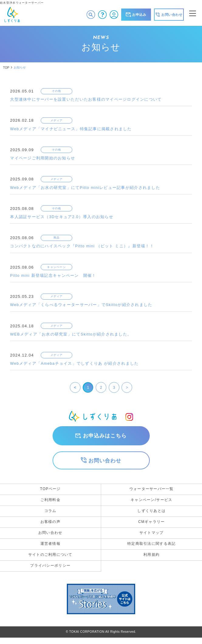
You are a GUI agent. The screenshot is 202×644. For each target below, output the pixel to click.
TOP (6, 68)
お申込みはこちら (105, 438)
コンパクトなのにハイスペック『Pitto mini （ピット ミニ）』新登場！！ (82, 248)
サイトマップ (152, 538)
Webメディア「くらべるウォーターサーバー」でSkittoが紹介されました (82, 307)
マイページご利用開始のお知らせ (43, 159)
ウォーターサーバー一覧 (152, 492)
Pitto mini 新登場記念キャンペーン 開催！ (53, 277)
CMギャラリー (152, 526)
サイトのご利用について (50, 561)
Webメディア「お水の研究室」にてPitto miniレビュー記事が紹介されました (86, 188)
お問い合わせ (105, 463)
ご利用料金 (51, 503)
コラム (50, 515)
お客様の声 (51, 526)
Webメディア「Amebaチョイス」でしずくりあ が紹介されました (75, 366)
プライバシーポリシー (50, 572)
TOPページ (50, 492)
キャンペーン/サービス (152, 503)
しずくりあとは (151, 515)
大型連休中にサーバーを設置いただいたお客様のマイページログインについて (86, 100)
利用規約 (151, 561)
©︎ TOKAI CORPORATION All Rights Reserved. (101, 638)
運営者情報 (51, 549)
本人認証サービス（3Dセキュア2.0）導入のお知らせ (62, 218)
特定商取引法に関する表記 (152, 549)
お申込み (136, 15)
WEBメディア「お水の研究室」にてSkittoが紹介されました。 (71, 336)
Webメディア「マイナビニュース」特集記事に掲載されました (71, 129)
